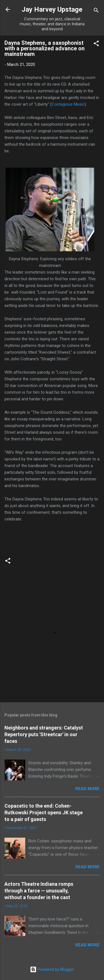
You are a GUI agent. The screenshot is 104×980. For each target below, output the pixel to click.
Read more (87, 789)
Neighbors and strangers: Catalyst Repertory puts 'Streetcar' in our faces (44, 734)
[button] (96, 44)
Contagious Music (68, 104)
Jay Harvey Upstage (52, 9)
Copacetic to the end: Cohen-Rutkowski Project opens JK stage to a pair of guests (44, 812)
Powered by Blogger (52, 969)
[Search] (96, 11)
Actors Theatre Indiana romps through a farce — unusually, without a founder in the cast (39, 891)
